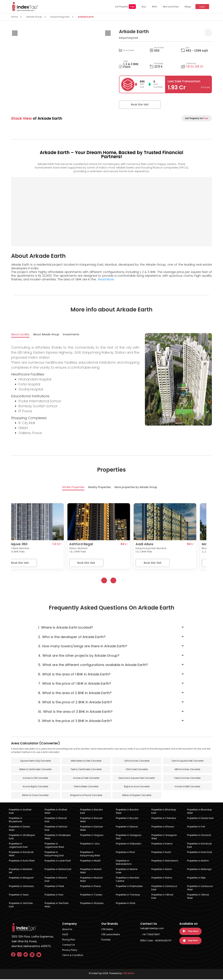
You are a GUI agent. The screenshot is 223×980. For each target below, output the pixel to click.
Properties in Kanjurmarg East (54, 855)
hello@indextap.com (152, 929)
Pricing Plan (69, 940)
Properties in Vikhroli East (162, 897)
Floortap (106, 940)
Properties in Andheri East (20, 812)
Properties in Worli (126, 904)
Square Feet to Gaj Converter (36, 761)
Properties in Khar (125, 853)
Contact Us (69, 946)
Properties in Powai (90, 887)
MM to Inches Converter (188, 770)
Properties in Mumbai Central (128, 880)
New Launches (170, 7)
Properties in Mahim (198, 861)
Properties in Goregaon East (129, 838)
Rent (154, 7)
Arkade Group (34, 17)
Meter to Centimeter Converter (35, 770)
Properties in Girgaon (92, 836)
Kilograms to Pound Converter (86, 796)
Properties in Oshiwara (21, 887)
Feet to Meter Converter (86, 787)
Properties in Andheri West (56, 812)
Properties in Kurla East (200, 853)
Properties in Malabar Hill (21, 872)
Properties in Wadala (92, 904)
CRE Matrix (107, 930)
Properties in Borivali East (56, 820)
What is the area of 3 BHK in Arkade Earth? (75, 712)
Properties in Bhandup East (164, 812)
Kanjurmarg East (60, 17)
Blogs (187, 7)
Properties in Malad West (91, 872)
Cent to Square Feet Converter (188, 761)
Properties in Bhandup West (199, 812)
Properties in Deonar (127, 827)
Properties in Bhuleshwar (16, 820)
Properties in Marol (161, 870)
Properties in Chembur (164, 819)
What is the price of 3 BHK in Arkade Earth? (75, 721)
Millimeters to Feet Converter (86, 761)
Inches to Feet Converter (86, 779)
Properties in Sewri (19, 895)
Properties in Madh (90, 861)
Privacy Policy (70, 951)
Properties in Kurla (161, 853)
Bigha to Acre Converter (137, 787)
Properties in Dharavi (163, 827)
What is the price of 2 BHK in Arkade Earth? (75, 702)
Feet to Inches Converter (188, 779)
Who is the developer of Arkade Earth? (72, 637)
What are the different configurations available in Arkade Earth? (93, 665)
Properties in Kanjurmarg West (90, 855)
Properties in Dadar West (19, 829)
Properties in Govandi (199, 836)
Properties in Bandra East (91, 812)
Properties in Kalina (162, 844)
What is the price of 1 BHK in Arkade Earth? (75, 684)
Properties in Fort (196, 827)
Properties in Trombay (128, 895)
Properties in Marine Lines (127, 872)
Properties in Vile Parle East (21, 906)
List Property (125, 7)
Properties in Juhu (90, 844)
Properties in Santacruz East (164, 889)
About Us (67, 930)
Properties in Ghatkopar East (22, 838)
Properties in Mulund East (56, 880)
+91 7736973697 (151, 935)
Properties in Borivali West (91, 820)
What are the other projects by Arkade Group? (79, 656)
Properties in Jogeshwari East (18, 846)
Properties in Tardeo (91, 895)
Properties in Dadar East (200, 819)
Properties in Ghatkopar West (58, 838)
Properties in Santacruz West (200, 889)
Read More (106, 279)
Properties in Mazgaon (21, 878)
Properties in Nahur (162, 878)
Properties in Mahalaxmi (165, 861)
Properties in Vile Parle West (56, 906)
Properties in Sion (54, 895)
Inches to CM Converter (35, 779)
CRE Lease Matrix (111, 935)
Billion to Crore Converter (35, 796)
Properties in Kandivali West (21, 855)
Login (202, 7)
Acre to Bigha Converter (36, 787)
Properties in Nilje (196, 878)
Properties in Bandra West (127, 812)
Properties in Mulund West (91, 880)
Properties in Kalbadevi (129, 844)
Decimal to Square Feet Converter (137, 779)
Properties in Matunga (199, 870)
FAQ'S (65, 935)
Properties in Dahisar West (92, 829)
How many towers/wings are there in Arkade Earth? (83, 646)
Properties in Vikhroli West (198, 897)
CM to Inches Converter (137, 761)
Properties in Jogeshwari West (54, 846)
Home (14, 17)
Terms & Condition (73, 956)
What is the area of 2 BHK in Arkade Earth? (75, 693)
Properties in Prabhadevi (129, 887)
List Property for (197, 118)
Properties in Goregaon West (164, 838)
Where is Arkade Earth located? (66, 628)
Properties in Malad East (58, 870)
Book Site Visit (137, 105)
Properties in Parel (54, 887)
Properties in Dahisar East (56, 829)
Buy (143, 7)
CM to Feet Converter (137, 770)
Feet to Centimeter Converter (86, 770)
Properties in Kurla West (22, 861)
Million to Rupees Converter (137, 796)
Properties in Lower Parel (58, 861)
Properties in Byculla (127, 819)
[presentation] (15, 33)
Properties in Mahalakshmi (124, 863)
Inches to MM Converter (188, 787)
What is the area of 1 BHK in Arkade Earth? (74, 674)
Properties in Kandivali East (199, 846)
